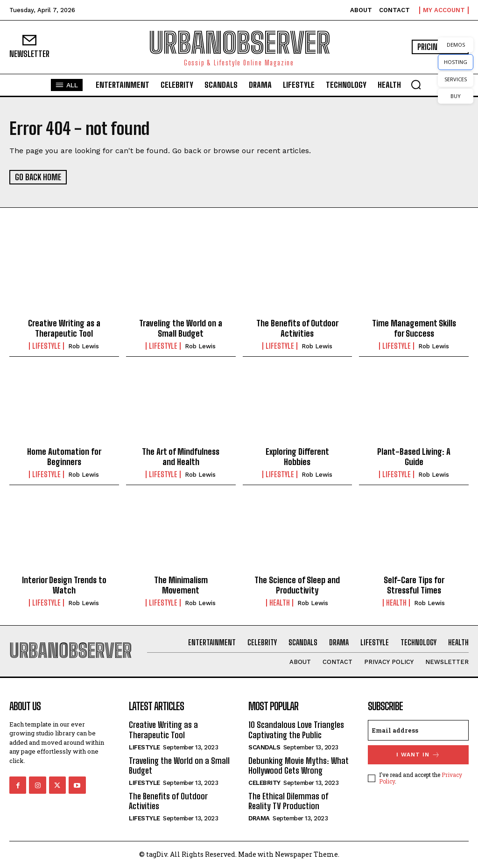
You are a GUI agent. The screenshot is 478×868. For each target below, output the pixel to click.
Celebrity (264, 783)
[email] (418, 730)
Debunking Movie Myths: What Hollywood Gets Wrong (299, 766)
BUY (456, 96)
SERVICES (456, 79)
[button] (416, 85)
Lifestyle (46, 346)
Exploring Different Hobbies (297, 457)
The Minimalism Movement (181, 585)
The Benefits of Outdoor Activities (297, 328)
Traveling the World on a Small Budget (181, 328)
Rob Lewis (84, 346)
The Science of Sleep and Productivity (297, 585)
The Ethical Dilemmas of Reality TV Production (288, 801)
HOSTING (456, 62)
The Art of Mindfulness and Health (181, 457)
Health (280, 603)
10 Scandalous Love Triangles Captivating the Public (296, 730)
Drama (259, 818)
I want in (418, 755)
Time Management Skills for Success (414, 328)
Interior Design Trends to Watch (64, 585)
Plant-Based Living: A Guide (414, 457)
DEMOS (456, 45)
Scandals (264, 747)
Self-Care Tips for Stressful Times (414, 585)
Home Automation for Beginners (64, 457)
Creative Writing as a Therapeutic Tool (64, 328)
